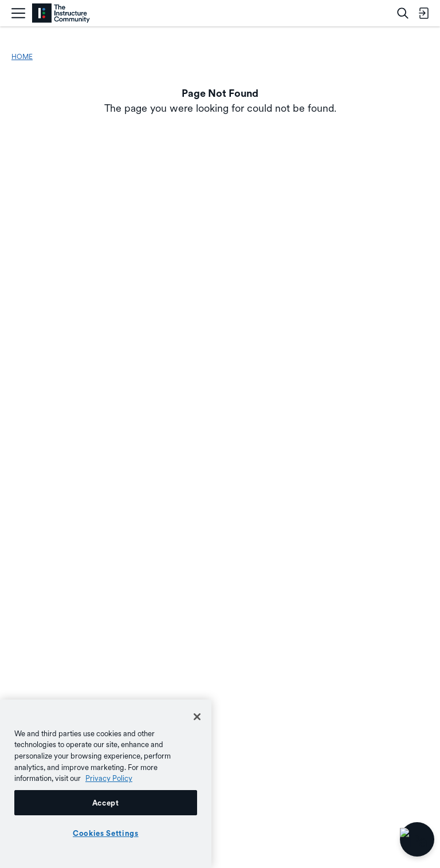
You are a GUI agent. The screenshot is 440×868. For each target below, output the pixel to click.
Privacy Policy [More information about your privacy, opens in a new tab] (109, 778)
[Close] (197, 717)
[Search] (403, 13)
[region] (106, 784)
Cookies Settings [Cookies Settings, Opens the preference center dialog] (106, 833)
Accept (106, 803)
